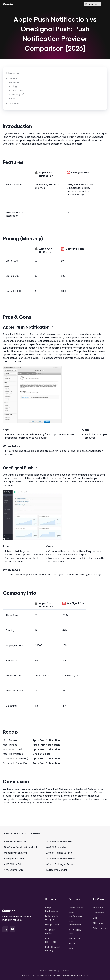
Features (14, 82)
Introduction (13, 73)
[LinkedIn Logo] (5, 929)
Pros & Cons (16, 90)
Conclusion (12, 104)
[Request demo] (92, 4)
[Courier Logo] (8, 4)
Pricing (13, 86)
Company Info (17, 94)
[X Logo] (13, 929)
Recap (13, 98)
